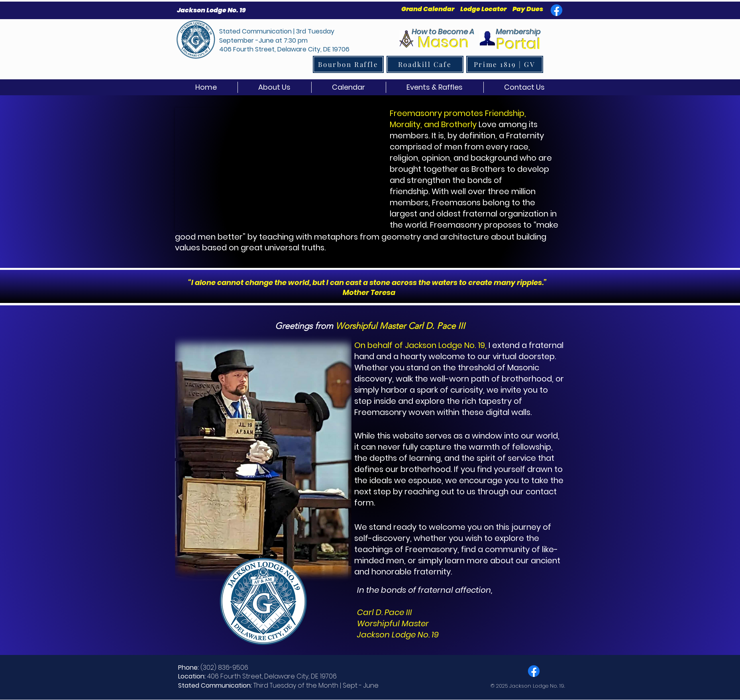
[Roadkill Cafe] (425, 64)
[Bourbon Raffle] (348, 64)
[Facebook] (556, 10)
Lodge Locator (483, 9)
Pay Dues (528, 9)
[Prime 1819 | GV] (505, 64)
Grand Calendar (428, 9)
